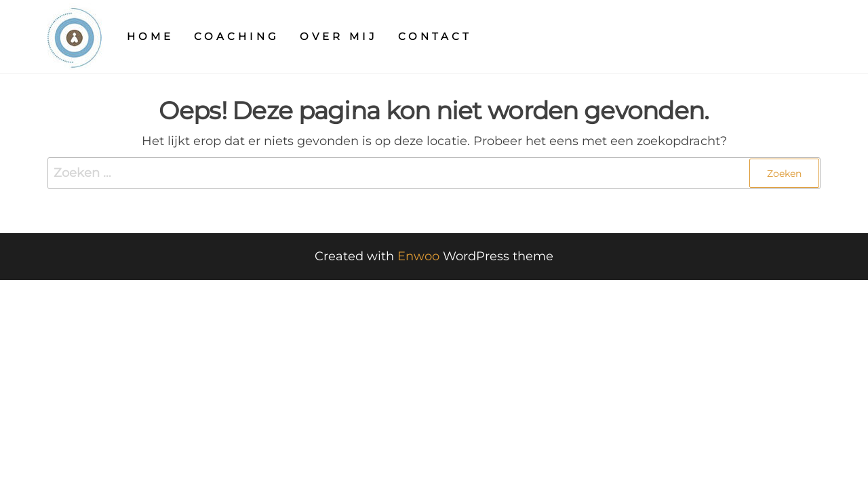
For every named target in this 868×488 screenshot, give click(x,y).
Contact (435, 36)
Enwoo (418, 256)
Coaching (237, 36)
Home (150, 36)
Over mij (339, 36)
